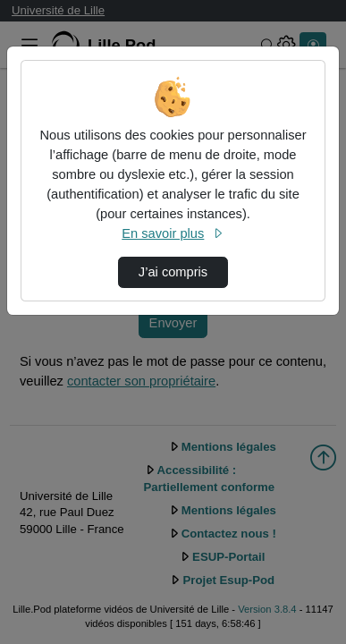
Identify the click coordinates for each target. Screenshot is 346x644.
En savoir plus (173, 233)
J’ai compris (173, 272)
